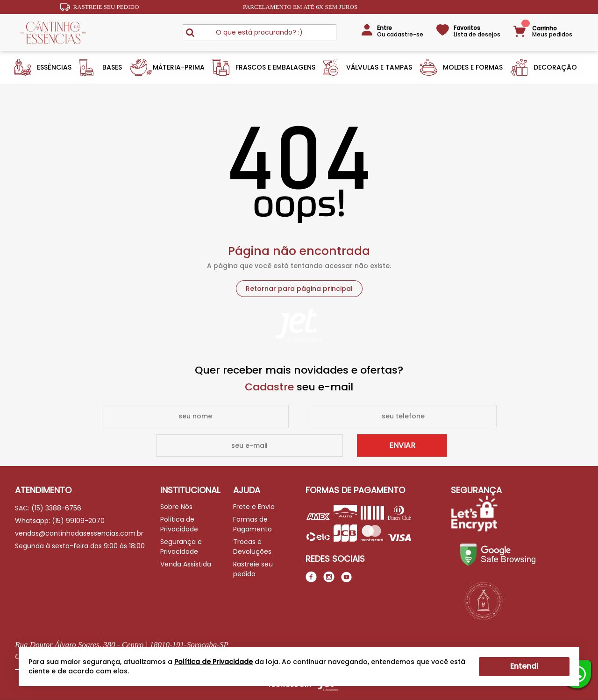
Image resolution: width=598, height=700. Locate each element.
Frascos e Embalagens (275, 67)
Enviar (402, 445)
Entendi (524, 666)
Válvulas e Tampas (379, 67)
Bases (112, 67)
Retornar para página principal (299, 289)
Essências (54, 67)
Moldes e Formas (473, 67)
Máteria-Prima (179, 67)
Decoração (555, 67)
